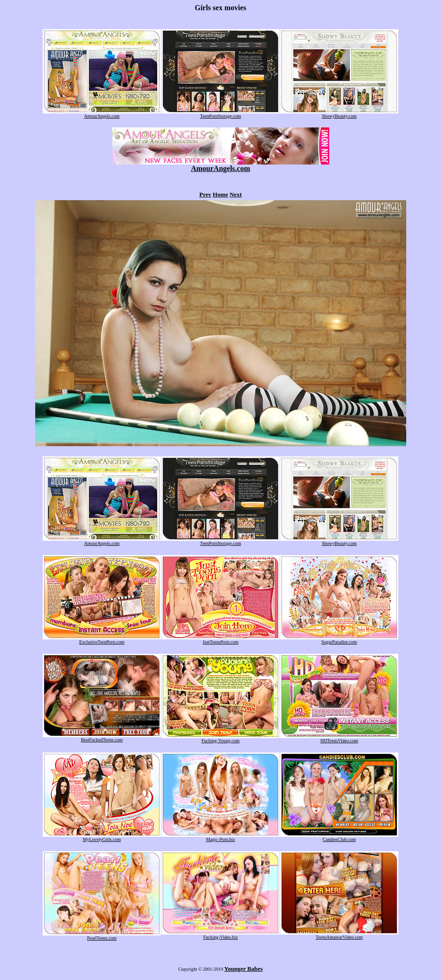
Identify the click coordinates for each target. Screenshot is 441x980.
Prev (205, 194)
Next (236, 194)
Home (220, 194)
